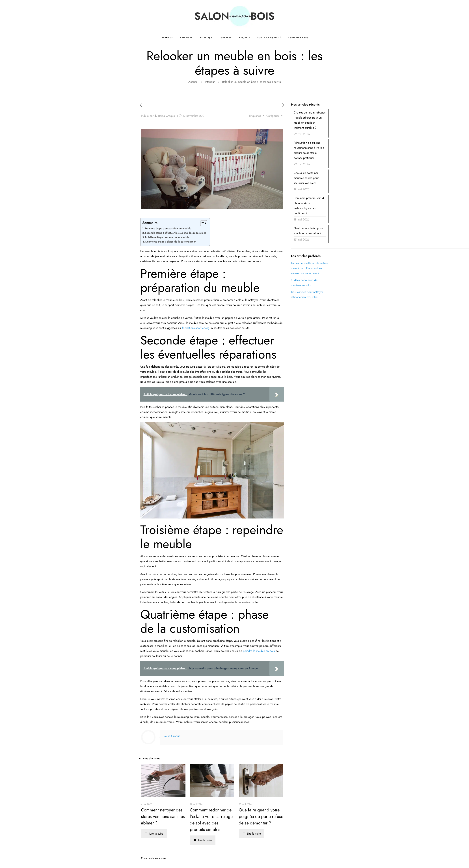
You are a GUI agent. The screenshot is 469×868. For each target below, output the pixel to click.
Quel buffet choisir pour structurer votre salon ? (308, 231)
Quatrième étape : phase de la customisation (171, 242)
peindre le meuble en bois (259, 651)
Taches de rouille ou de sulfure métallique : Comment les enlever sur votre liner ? (309, 268)
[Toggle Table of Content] (202, 223)
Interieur (210, 82)
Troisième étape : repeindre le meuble (167, 237)
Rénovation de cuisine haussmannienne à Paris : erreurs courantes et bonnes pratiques (309, 150)
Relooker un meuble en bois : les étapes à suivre (251, 82)
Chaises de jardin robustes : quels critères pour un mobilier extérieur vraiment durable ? (310, 120)
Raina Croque (167, 116)
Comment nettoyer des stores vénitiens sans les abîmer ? (163, 816)
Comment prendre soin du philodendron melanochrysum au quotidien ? (309, 206)
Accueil (193, 82)
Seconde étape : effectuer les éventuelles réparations (176, 233)
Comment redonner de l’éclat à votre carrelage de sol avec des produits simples (211, 820)
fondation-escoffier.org (196, 328)
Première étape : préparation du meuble (168, 228)
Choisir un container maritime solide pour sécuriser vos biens (306, 178)
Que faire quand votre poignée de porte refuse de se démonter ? (261, 816)
